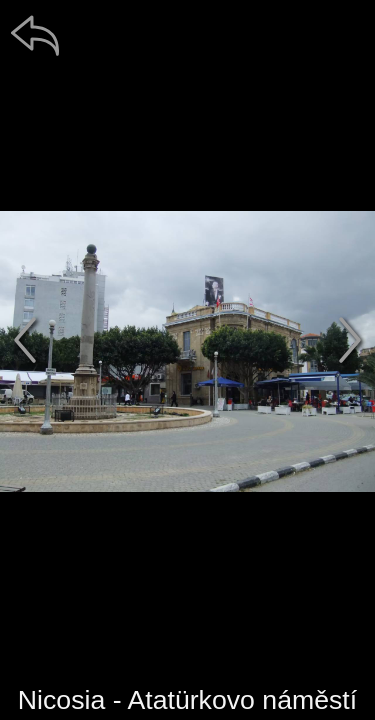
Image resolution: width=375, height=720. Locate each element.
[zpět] (35, 35)
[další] (350, 340)
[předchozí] (25, 340)
